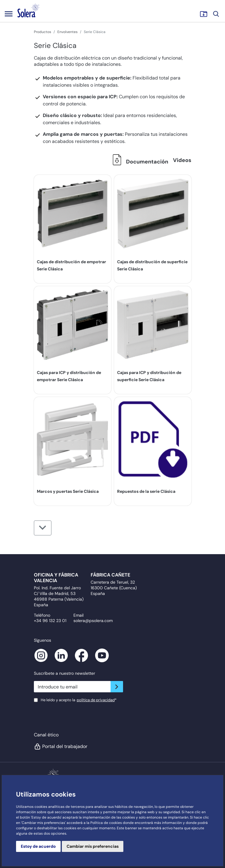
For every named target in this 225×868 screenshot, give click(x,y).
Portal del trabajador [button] (61, 747)
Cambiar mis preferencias (93, 846)
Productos (43, 32)
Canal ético (46, 735)
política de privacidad (96, 700)
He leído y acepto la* (79, 700)
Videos (182, 160)
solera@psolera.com (93, 621)
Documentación (139, 162)
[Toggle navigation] (9, 14)
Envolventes (67, 32)
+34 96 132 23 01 (50, 621)
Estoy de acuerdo (38, 846)
